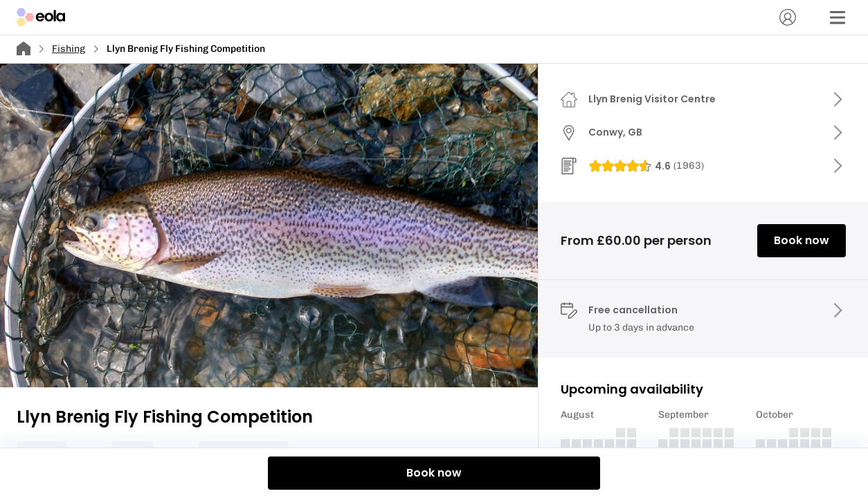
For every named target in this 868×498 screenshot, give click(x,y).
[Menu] (838, 17)
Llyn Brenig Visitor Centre (652, 99)
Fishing (69, 49)
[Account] (788, 17)
